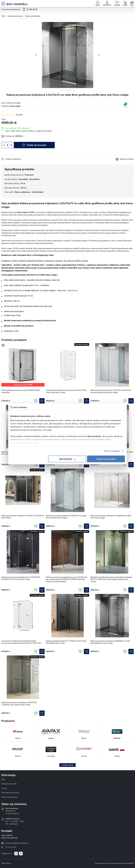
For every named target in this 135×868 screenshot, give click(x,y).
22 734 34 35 (11, 847)
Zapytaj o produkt (127, 159)
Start (3, 16)
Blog (3, 779)
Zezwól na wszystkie (106, 459)
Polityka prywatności (9, 797)
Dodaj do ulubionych (13, 159)
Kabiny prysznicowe (15, 16)
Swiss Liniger (15, 106)
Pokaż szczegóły (112, 451)
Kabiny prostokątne (33, 16)
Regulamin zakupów (9, 784)
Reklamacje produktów (10, 793)
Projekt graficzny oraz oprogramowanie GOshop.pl (114, 863)
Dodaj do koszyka (37, 145)
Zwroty (4, 788)
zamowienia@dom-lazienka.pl (17, 843)
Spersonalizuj (67, 459)
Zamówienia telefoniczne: (19, 10)
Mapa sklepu (6, 863)
